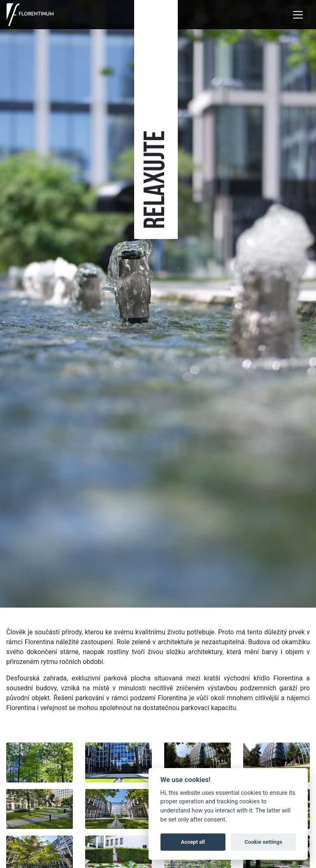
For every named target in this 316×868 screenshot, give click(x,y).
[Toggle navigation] (298, 15)
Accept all (193, 842)
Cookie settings (263, 842)
